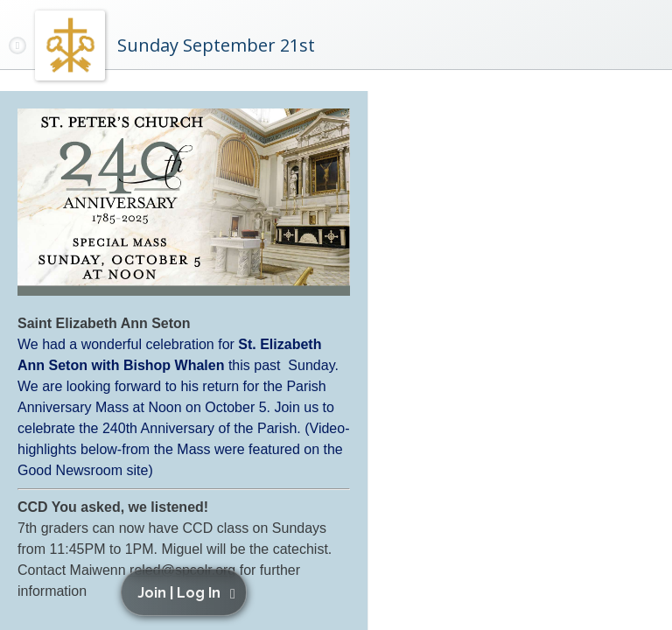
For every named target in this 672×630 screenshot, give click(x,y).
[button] (187, 592)
